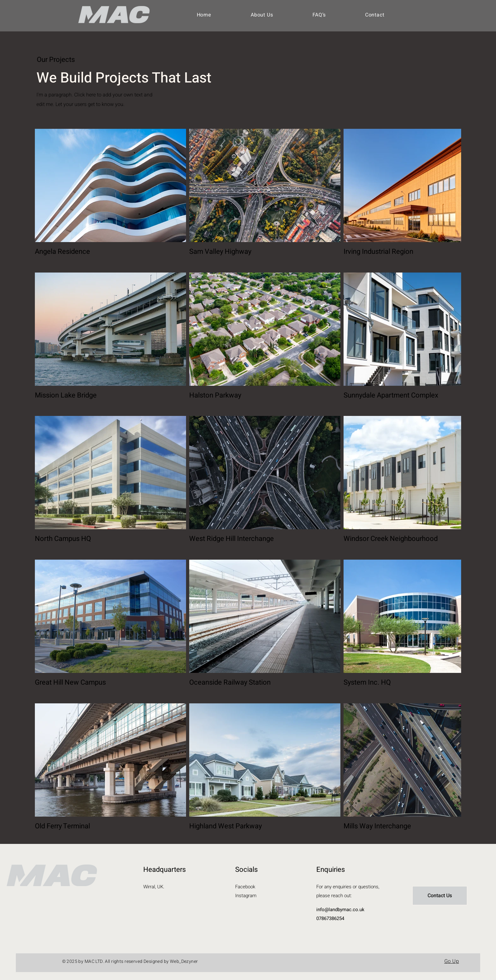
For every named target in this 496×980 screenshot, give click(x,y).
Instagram (246, 896)
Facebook (245, 887)
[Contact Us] (440, 896)
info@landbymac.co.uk (340, 910)
